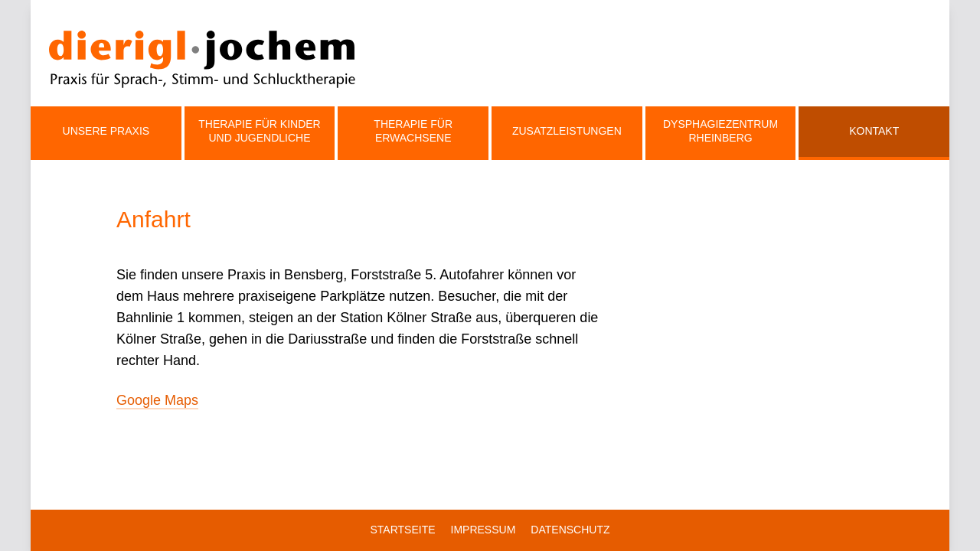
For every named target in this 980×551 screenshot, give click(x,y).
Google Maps (157, 400)
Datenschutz (570, 530)
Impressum (483, 530)
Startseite (402, 530)
